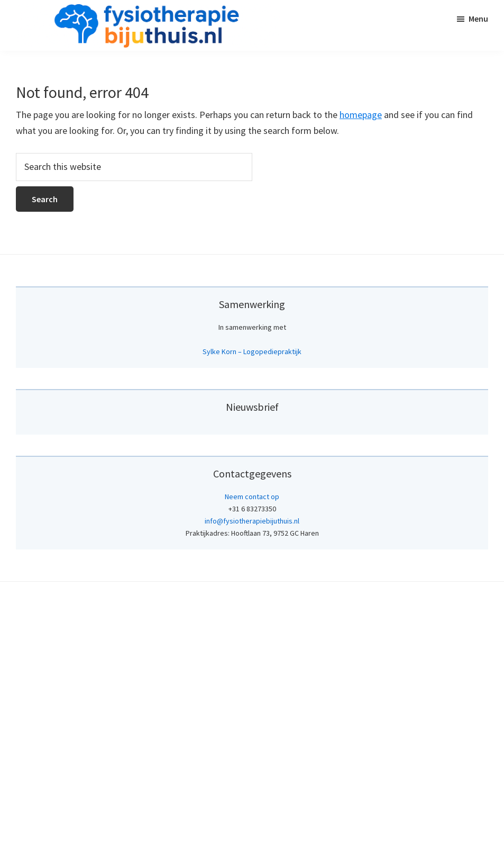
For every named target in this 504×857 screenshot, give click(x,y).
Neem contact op (252, 740)
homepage (361, 115)
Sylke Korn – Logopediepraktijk (252, 351)
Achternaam (239, 592)
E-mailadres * (242, 521)
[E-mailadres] (252, 537)
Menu (478, 19)
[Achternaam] (252, 608)
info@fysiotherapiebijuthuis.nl (252, 764)
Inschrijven (252, 635)
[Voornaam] (252, 573)
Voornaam (235, 556)
